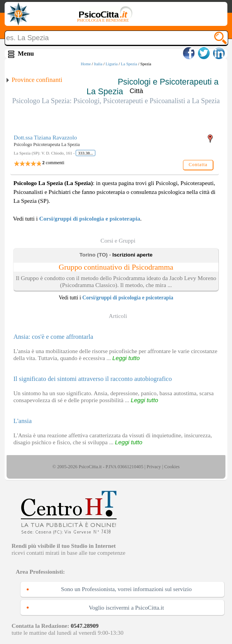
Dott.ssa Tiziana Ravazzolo (46, 138)
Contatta (198, 165)
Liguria (111, 64)
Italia (98, 64)
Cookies (172, 467)
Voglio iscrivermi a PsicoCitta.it (126, 607)
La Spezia (129, 64)
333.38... (86, 153)
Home (86, 64)
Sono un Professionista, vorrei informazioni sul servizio (126, 589)
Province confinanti (37, 80)
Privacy (154, 467)
